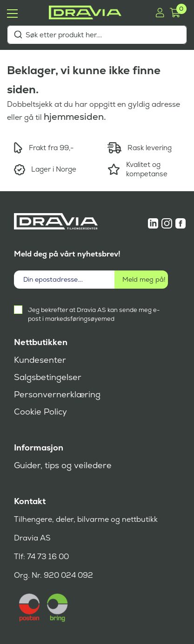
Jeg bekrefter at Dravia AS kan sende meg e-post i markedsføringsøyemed (94, 314)
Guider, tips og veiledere (63, 465)
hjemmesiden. (75, 117)
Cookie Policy (40, 412)
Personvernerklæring (57, 395)
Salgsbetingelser (48, 377)
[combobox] (97, 35)
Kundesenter (40, 360)
